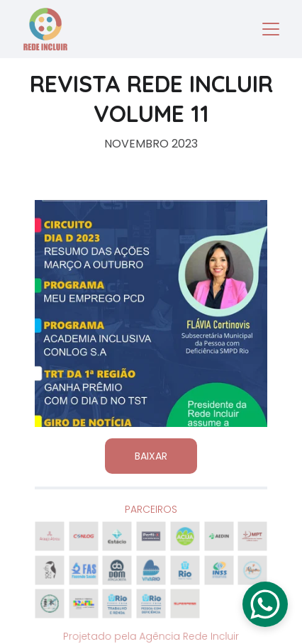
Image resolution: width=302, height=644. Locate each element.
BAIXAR (151, 456)
